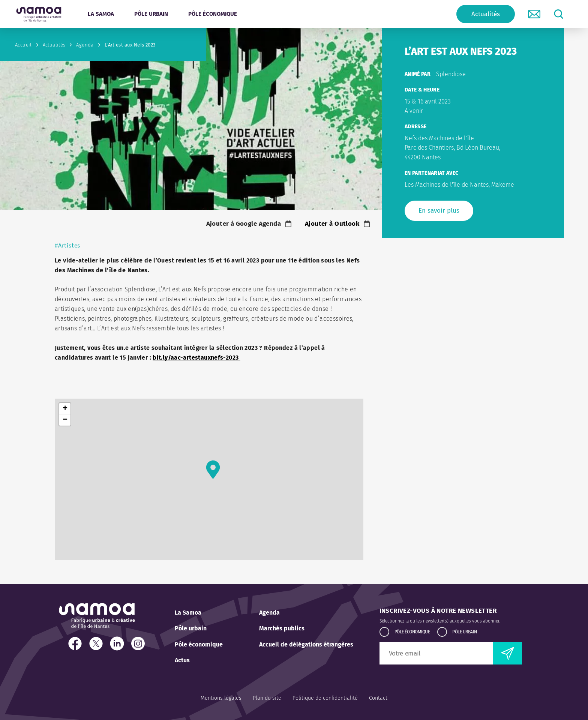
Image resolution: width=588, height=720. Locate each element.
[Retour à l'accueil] (39, 14)
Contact (378, 698)
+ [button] (65, 409)
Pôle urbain (191, 628)
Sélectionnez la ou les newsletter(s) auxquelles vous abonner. (440, 621)
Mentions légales (221, 698)
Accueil (23, 45)
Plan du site (267, 698)
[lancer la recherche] (559, 14)
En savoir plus (439, 211)
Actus (182, 660)
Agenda (85, 45)
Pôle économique (199, 644)
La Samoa (188, 613)
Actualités (486, 14)
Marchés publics (282, 628)
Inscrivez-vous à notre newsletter (438, 611)
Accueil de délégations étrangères (306, 644)
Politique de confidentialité (325, 698)
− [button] (65, 420)
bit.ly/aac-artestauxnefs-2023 (196, 358)
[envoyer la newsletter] (507, 653)
